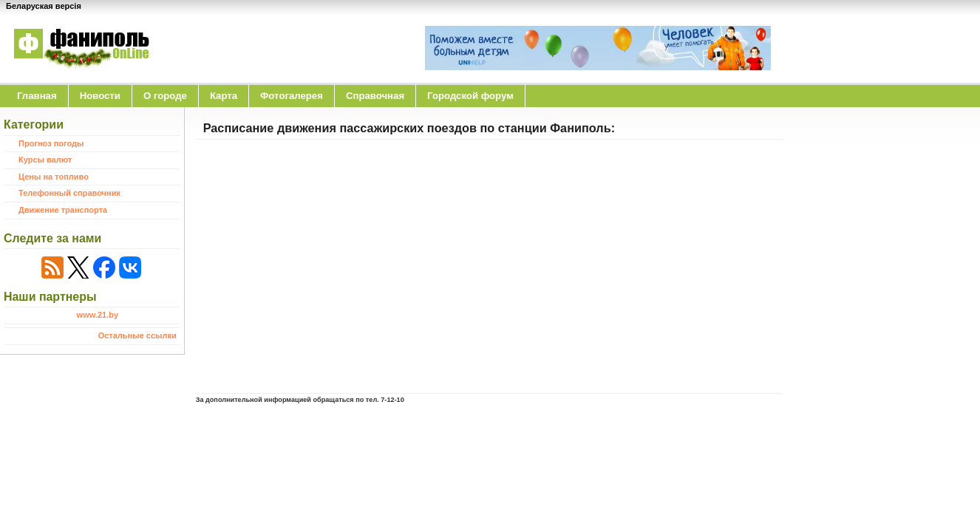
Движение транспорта (63, 210)
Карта (224, 96)
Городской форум (470, 96)
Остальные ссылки (137, 335)
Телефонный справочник (69, 193)
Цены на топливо (54, 177)
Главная (37, 96)
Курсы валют (45, 160)
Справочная (375, 96)
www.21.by (98, 315)
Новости (100, 96)
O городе (165, 96)
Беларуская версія (44, 6)
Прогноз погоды (51, 143)
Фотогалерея (292, 96)
